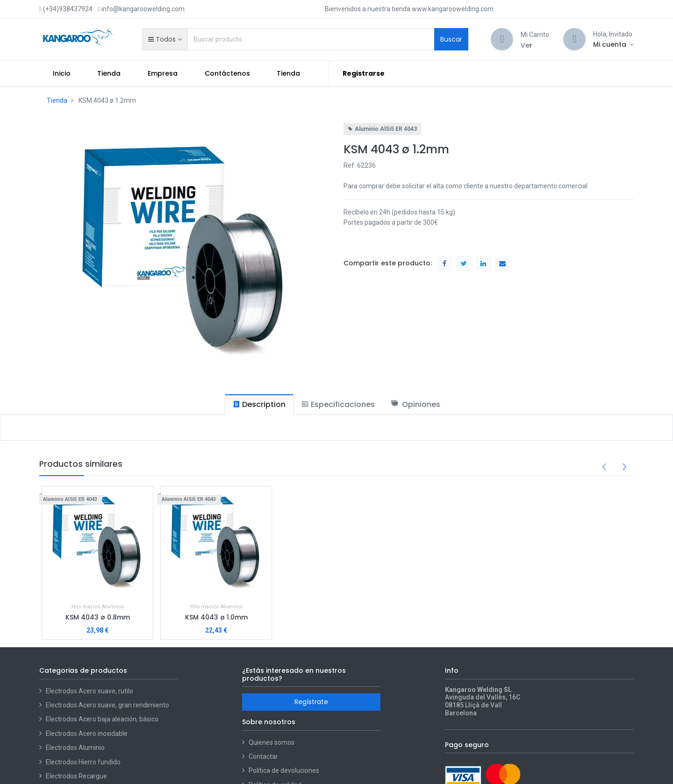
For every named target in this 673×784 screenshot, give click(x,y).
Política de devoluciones (284, 770)
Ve (525, 45)
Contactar (263, 756)
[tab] (259, 404)
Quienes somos (272, 742)
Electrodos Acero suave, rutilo (89, 691)
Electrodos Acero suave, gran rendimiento (108, 705)
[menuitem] (62, 73)
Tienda (57, 100)
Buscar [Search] (451, 39)
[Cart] (502, 39)
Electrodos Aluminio (76, 748)
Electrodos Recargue (76, 776)
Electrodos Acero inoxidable (87, 734)
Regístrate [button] (311, 702)
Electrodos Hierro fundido (83, 762)
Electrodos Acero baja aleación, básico (102, 719)
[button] (165, 39)
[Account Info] (613, 44)
